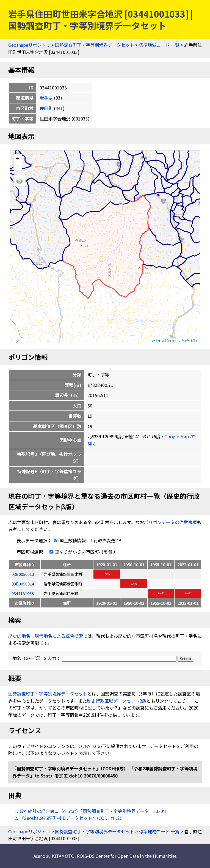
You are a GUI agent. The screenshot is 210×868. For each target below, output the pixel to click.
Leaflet (155, 341)
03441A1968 (23, 593)
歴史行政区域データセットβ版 (117, 701)
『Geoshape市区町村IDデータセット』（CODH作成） (72, 818)
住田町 (46, 108)
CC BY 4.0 (88, 746)
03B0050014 (23, 584)
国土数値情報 (69, 540)
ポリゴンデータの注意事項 (170, 522)
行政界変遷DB (105, 540)
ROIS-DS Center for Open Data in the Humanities (127, 856)
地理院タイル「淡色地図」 (180, 341)
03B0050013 (23, 574)
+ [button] (18, 158)
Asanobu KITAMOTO (54, 856)
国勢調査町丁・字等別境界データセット (95, 45)
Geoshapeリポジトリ (29, 45)
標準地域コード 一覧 (159, 45)
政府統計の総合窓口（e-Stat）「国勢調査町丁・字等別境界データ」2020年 (93, 811)
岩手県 (46, 98)
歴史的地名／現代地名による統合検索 (46, 636)
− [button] (18, 166)
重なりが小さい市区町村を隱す (82, 552)
